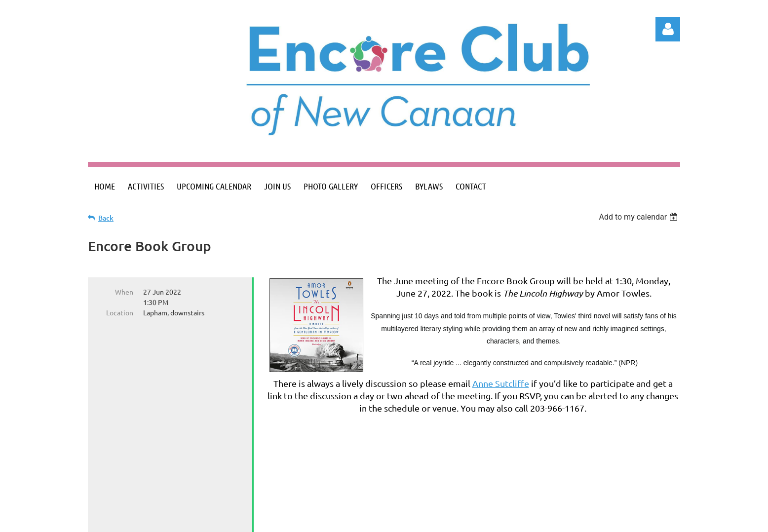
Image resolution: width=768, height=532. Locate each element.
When (124, 292)
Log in (668, 29)
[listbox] (639, 217)
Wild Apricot (562, 519)
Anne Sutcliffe (501, 383)
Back (106, 218)
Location (120, 312)
